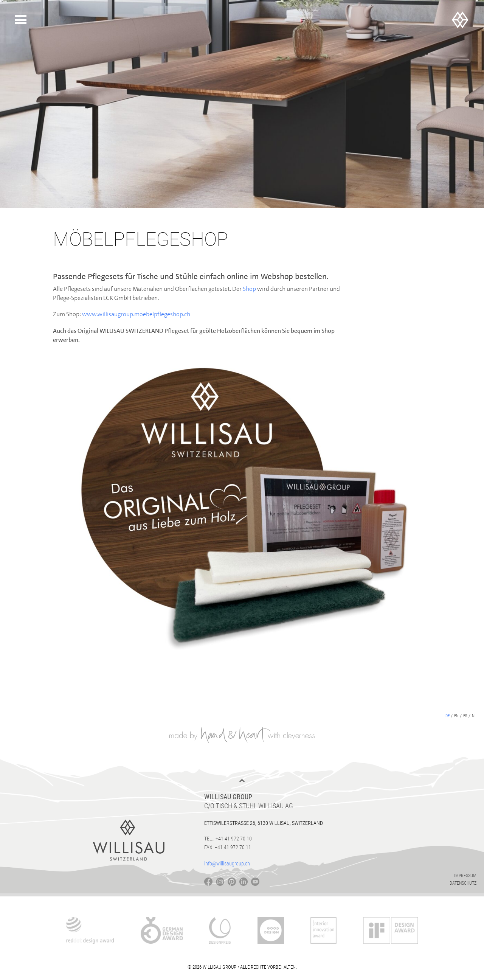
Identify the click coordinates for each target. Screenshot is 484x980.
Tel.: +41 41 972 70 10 (228, 839)
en (456, 716)
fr (465, 716)
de (448, 716)
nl (474, 716)
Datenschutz (463, 883)
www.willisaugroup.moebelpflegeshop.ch (136, 314)
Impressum (465, 876)
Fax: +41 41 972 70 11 (228, 847)
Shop (250, 289)
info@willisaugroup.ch (227, 864)
